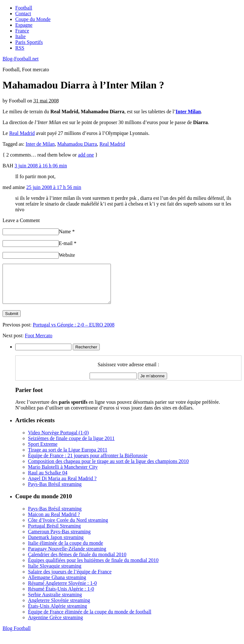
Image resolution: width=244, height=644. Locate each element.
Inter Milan (188, 112)
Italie (20, 36)
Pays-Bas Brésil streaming (55, 492)
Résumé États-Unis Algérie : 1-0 (61, 596)
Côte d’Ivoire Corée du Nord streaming (68, 528)
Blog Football (17, 636)
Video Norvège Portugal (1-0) (58, 440)
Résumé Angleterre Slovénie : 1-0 (62, 591)
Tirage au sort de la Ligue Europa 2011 (68, 457)
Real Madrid (22, 133)
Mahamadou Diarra (77, 144)
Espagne (24, 25)
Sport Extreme (43, 452)
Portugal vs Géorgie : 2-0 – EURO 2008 (74, 332)
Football (24, 8)
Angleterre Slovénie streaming (59, 608)
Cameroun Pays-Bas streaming (59, 539)
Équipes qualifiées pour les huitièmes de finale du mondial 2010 (93, 568)
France (22, 31)
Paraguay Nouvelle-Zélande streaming (67, 556)
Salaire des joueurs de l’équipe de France (70, 579)
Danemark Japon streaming (56, 545)
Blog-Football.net (20, 59)
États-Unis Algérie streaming (58, 614)
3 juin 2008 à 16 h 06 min (41, 166)
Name (67, 231)
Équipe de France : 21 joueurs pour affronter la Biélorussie (88, 463)
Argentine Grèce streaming (55, 625)
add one (86, 155)
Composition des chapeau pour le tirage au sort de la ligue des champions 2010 (108, 469)
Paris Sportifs (29, 42)
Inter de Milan (40, 144)
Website (67, 255)
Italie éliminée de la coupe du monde (65, 551)
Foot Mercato (39, 343)
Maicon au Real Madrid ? (54, 522)
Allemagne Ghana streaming (57, 585)
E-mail (68, 243)
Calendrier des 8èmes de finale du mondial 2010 (77, 562)
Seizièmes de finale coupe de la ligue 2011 (71, 446)
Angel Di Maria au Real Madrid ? (62, 486)
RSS (20, 48)
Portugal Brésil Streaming (54, 533)
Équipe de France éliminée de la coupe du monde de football (90, 619)
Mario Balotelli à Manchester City (63, 475)
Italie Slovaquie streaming (55, 574)
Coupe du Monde (33, 19)
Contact (23, 14)
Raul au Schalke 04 (48, 480)
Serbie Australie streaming (55, 602)
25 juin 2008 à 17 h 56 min (54, 187)
